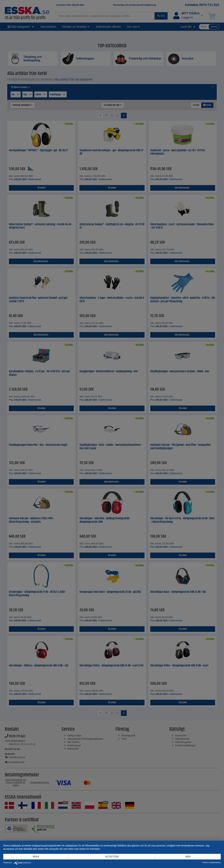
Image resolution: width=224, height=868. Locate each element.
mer (188, 857)
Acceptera (112, 857)
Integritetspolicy (215, 862)
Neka (36, 857)
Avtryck (205, 862)
